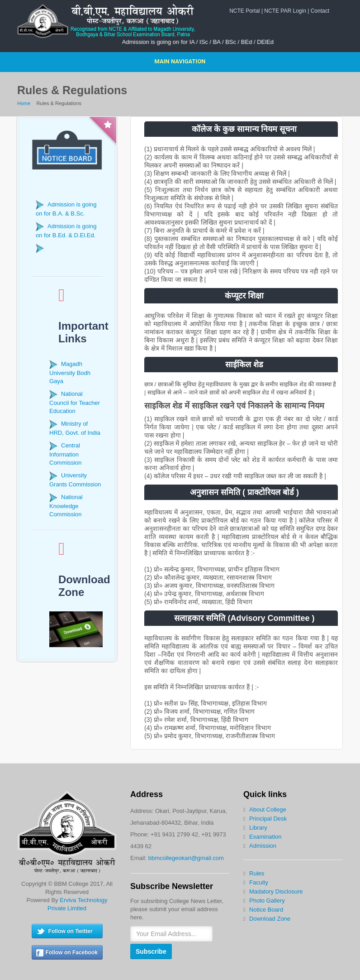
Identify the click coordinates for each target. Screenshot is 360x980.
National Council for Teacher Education (75, 402)
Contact (320, 11)
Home (24, 103)
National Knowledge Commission (66, 506)
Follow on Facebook (71, 952)
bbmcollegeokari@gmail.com (186, 858)
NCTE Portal (244, 11)
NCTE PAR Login (285, 11)
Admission (263, 846)
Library (258, 828)
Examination (265, 837)
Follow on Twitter (71, 931)
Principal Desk (268, 819)
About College (268, 809)
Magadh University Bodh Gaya (70, 372)
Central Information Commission (66, 454)
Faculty (259, 882)
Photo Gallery (267, 901)
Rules (257, 873)
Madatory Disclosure (276, 891)
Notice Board (266, 910)
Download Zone (270, 919)
